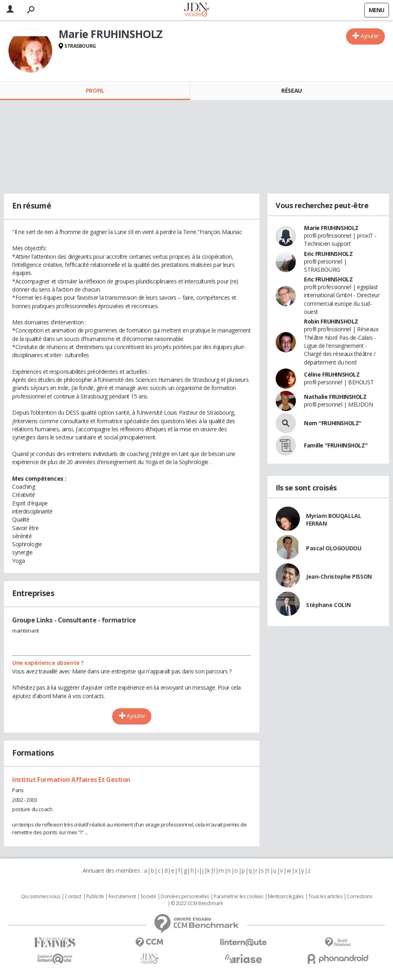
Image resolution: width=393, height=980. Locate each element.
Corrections (359, 897)
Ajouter (370, 36)
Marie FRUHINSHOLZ (331, 228)
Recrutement (122, 897)
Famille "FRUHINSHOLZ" (336, 445)
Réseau (291, 91)
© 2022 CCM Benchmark (197, 903)
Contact (73, 897)
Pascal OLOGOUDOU (334, 548)
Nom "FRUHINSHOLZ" (333, 423)
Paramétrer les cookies (238, 897)
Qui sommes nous (41, 897)
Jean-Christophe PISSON (339, 576)
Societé (148, 897)
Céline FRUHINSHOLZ (332, 374)
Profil (95, 91)
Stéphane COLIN (328, 605)
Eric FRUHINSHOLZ (328, 254)
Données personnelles (185, 897)
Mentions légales (286, 897)
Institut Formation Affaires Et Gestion (71, 780)
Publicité (95, 897)
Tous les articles (325, 897)
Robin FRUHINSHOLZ (331, 321)
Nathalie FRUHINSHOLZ (335, 397)
